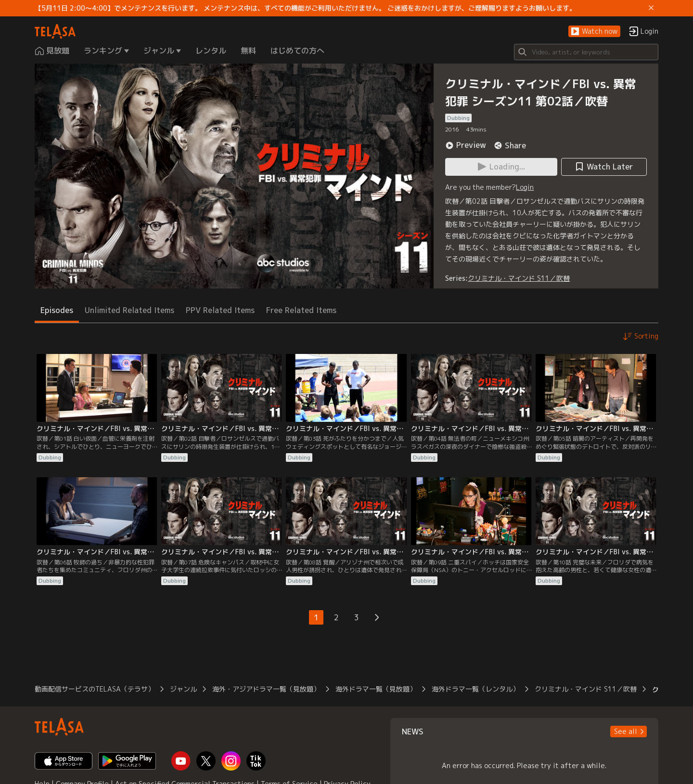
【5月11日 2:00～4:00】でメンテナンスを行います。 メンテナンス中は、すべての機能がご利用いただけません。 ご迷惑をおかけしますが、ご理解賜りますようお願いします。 (305, 8)
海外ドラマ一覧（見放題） (376, 689)
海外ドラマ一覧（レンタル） (475, 689)
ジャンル (183, 689)
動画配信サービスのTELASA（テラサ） (95, 689)
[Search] (586, 52)
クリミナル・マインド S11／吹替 (519, 278)
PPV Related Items (220, 310)
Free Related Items (301, 310)
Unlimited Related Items (129, 310)
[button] (594, 32)
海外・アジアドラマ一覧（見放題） (266, 689)
